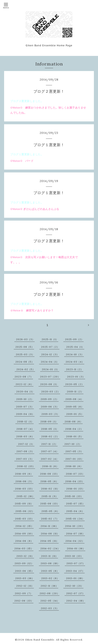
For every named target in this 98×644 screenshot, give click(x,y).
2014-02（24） (50, 548)
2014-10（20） (75, 526)
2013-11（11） (50, 556)
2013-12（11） (25, 556)
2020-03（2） (51, 391)
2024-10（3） (75, 354)
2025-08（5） (25, 347)
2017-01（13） (75, 459)
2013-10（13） (74, 556)
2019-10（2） (25, 399)
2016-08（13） (50, 474)
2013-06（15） (24, 571)
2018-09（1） (49, 421)
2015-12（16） (26, 496)
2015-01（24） (75, 519)
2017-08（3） (25, 451)
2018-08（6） (74, 421)
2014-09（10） (24, 534)
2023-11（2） (75, 369)
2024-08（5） (25, 362)
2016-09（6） (24, 474)
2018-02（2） (50, 436)
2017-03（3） (25, 459)
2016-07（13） (75, 474)
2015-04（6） (75, 511)
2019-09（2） (50, 399)
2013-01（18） (75, 578)
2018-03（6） (25, 436)
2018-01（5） (75, 436)
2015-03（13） (24, 519)
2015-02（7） (50, 519)
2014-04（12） (75, 541)
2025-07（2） (50, 347)
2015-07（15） (75, 504)
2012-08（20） (50, 593)
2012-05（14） (50, 601)
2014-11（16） (49, 526)
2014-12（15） (24, 526)
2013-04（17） (75, 571)
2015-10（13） (74, 496)
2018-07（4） (25, 429)
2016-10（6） (74, 466)
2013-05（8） (50, 571)
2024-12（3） (50, 354)
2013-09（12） (24, 563)
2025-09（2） (74, 339)
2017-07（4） (50, 451)
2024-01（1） (51, 369)
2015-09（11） (24, 504)
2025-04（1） (75, 347)
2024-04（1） (50, 362)
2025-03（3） (25, 354)
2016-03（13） (24, 489)
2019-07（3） (25, 407)
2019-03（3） (50, 414)
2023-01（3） (76, 377)
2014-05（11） (49, 541)
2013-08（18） (50, 563)
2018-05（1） (50, 429)
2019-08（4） (74, 399)
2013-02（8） (50, 578)
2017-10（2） (73, 444)
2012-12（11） (25, 586)
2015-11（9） (50, 496)
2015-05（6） (50, 511)
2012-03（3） (50, 608)
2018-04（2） (74, 429)
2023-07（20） (50, 377)
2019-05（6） (75, 407)
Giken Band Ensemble (40, 640)
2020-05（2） (75, 384)
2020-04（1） (25, 391)
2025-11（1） (50, 339)
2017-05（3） (74, 451)
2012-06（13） (24, 601)
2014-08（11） (50, 534)
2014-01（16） (76, 548)
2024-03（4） (75, 362)
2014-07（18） (75, 534)
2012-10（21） (74, 586)
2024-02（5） (26, 369)
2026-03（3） (25, 339)
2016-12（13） (26, 466)
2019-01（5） (75, 414)
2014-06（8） (24, 541)
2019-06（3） (50, 407)
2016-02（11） (50, 489)
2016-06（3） (24, 481)
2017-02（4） (50, 459)
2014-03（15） (24, 548)
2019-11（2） (75, 391)
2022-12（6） (24, 384)
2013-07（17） (76, 563)
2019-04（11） (25, 414)
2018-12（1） (25, 421)
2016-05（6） (49, 481)
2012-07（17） (76, 593)
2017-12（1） (26, 444)
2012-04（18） (76, 601)
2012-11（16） (49, 586)
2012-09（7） (24, 593)
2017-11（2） (49, 444)
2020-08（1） (49, 384)
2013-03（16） (25, 578)
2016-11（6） (50, 466)
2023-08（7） (24, 377)
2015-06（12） (25, 511)
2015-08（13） (50, 504)
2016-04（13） (75, 481)
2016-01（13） (75, 489)
